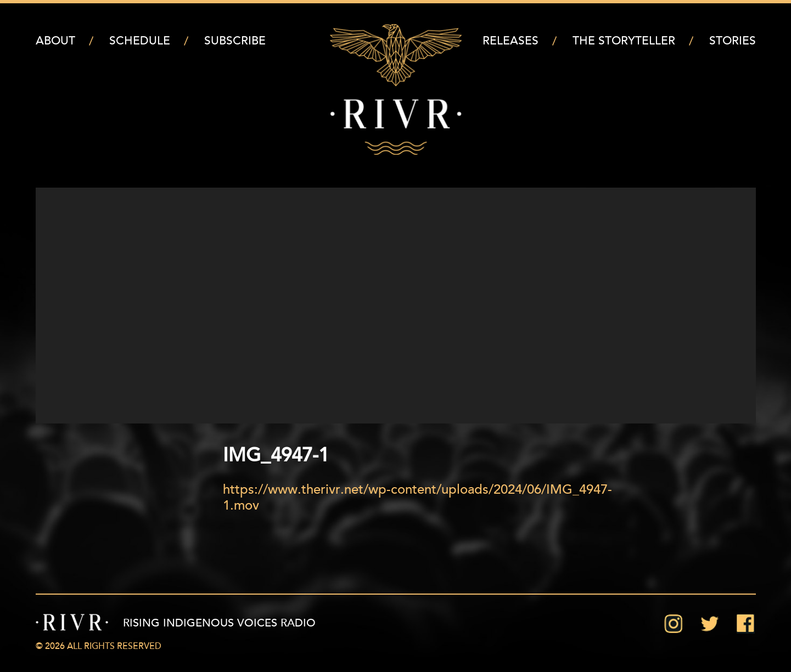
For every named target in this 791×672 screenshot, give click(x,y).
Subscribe (235, 41)
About (55, 41)
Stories (733, 41)
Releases (510, 41)
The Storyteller (624, 41)
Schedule (140, 41)
